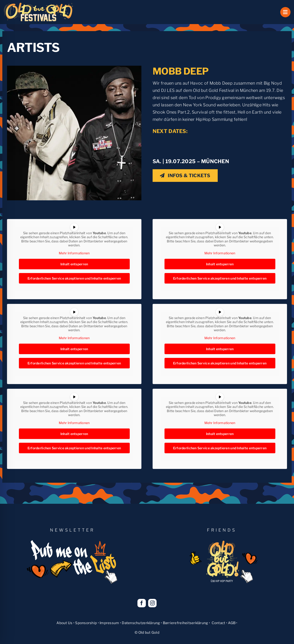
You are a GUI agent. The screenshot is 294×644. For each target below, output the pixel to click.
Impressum (109, 623)
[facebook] (142, 603)
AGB (232, 623)
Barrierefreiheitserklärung (185, 623)
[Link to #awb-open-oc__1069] (285, 12)
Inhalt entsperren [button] (74, 264)
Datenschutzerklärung (141, 623)
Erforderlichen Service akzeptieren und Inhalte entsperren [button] (74, 279)
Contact (219, 623)
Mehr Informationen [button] (74, 253)
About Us (64, 623)
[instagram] (152, 603)
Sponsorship (86, 623)
